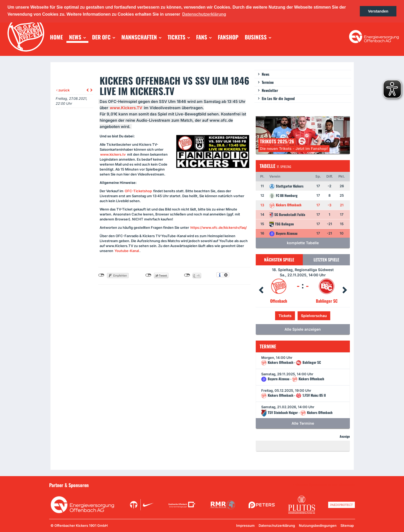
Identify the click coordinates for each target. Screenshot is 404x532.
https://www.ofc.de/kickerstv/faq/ (219, 227)
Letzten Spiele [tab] (326, 260)
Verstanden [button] (378, 11)
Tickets (285, 316)
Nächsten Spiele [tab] (279, 260)
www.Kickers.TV (126, 108)
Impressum (245, 525)
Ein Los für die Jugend (278, 98)
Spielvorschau (314, 316)
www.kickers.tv (113, 154)
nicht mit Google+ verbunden (187, 275)
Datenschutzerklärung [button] (204, 14)
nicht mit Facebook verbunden (101, 275)
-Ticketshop (138, 191)
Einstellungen (226, 275)
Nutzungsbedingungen (318, 525)
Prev (261, 290)
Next (345, 290)
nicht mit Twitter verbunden (148, 275)
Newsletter (270, 90)
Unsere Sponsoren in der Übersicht (325, 485)
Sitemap (347, 525)
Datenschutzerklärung (277, 525)
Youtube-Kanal (127, 251)
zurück (63, 90)
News (266, 74)
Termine (268, 82)
